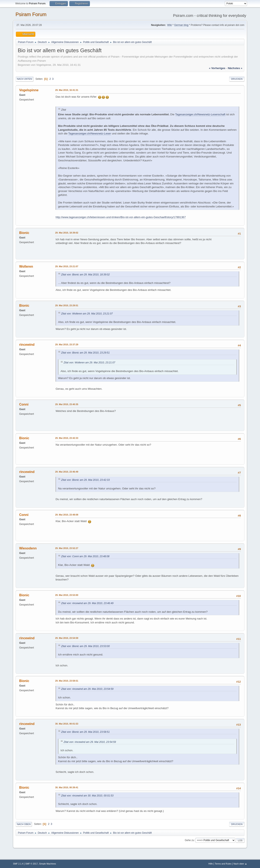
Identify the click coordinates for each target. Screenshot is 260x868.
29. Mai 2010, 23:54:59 (67, 638)
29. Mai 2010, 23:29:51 (67, 305)
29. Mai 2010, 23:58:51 (67, 681)
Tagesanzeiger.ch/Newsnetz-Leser (90, 133)
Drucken (237, 79)
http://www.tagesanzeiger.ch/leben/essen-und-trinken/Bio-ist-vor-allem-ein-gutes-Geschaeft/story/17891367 (121, 217)
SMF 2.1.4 (18, 864)
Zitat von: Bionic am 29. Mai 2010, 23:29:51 (85, 353)
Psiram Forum (31, 14)
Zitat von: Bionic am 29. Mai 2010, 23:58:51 (85, 732)
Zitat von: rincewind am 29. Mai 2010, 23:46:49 (87, 603)
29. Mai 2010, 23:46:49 (67, 472)
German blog (181, 25)
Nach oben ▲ (240, 864)
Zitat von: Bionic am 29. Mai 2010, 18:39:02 (85, 275)
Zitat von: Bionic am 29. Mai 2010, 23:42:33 (85, 480)
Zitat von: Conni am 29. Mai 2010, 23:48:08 (85, 556)
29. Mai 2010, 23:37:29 (67, 344)
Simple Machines (48, 864)
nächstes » (235, 68)
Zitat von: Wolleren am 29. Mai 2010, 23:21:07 (87, 314)
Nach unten (24, 79)
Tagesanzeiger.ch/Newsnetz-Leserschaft (200, 114)
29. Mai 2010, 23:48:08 (67, 515)
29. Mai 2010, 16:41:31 (67, 90)
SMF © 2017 (32, 864)
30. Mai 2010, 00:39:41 (67, 787)
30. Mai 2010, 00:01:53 (67, 724)
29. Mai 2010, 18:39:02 (67, 233)
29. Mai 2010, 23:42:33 (67, 438)
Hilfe (211, 864)
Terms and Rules (223, 864)
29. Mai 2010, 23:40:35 (67, 404)
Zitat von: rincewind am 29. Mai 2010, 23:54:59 (87, 689)
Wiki (170, 25)
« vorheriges (217, 68)
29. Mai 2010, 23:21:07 (67, 266)
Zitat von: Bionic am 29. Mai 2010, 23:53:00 (85, 646)
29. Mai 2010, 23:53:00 (67, 595)
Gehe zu (189, 840)
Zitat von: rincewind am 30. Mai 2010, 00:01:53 (87, 796)
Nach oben (24, 824)
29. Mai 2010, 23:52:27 (67, 548)
